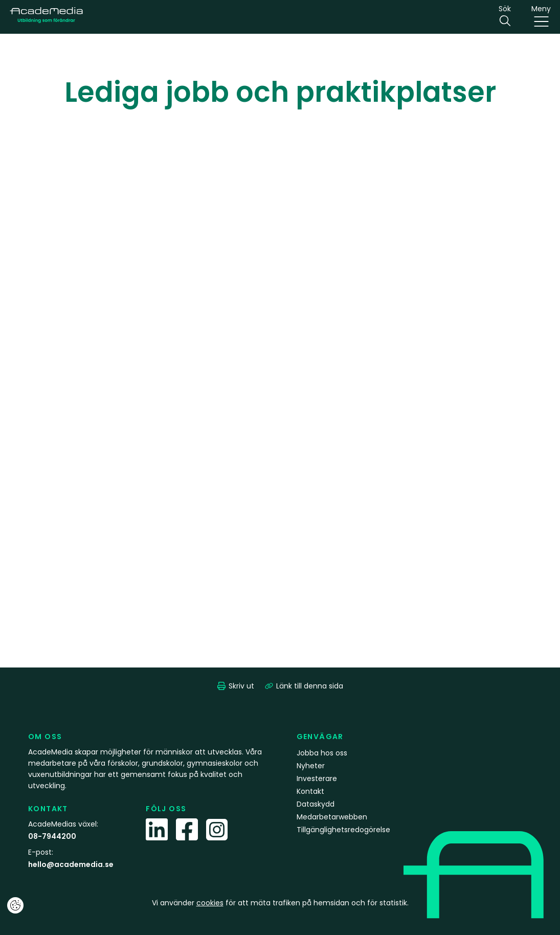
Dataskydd (316, 804)
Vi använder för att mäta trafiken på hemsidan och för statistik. (280, 903)
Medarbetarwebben (332, 817)
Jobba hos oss (322, 753)
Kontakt (310, 791)
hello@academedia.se (71, 864)
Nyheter (311, 766)
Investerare (317, 778)
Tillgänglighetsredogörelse (343, 830)
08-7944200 (52, 836)
